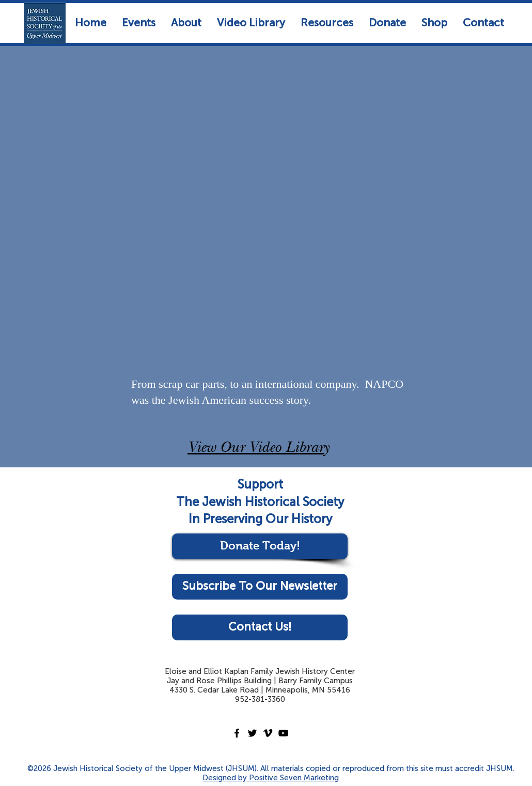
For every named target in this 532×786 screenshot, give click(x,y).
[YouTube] (283, 733)
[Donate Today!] (260, 546)
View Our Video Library (258, 449)
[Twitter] (252, 733)
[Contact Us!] (260, 627)
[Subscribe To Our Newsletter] (260, 587)
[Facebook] (237, 733)
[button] (139, 22)
